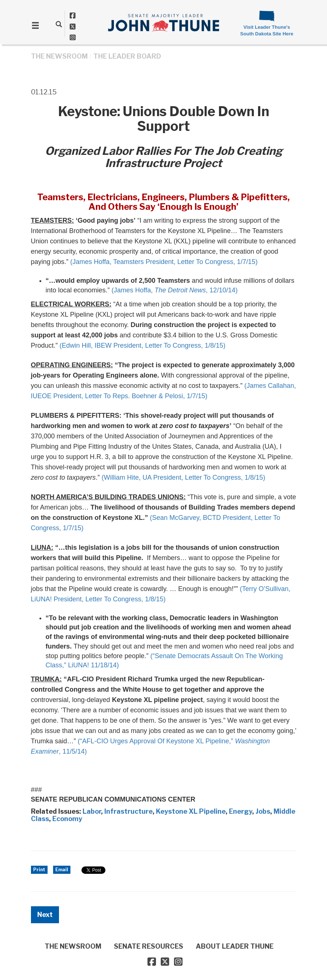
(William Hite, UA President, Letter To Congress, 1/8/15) (184, 477)
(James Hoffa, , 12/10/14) (175, 290)
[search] (59, 24)
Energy (241, 811)
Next (45, 915)
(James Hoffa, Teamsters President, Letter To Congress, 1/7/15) (164, 262)
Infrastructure (128, 811)
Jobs (263, 811)
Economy (67, 819)
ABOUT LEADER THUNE (235, 946)
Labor (92, 811)
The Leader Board (127, 56)
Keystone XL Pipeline (191, 811)
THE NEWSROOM (59, 56)
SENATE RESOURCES (149, 946)
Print (39, 870)
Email (62, 870)
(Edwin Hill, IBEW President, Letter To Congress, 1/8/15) (143, 345)
